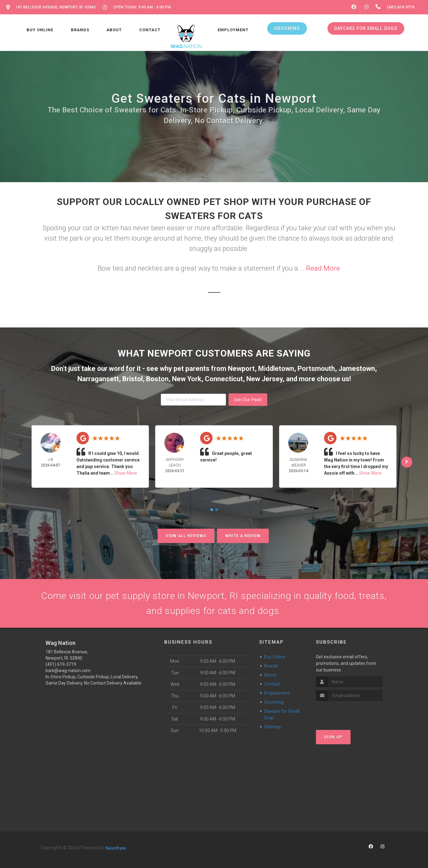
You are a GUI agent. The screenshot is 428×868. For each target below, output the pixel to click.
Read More (323, 268)
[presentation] (349, 713)
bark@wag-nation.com (68, 671)
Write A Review (243, 536)
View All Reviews (186, 536)
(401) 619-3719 (61, 664)
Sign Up (333, 737)
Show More (126, 473)
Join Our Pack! (248, 400)
